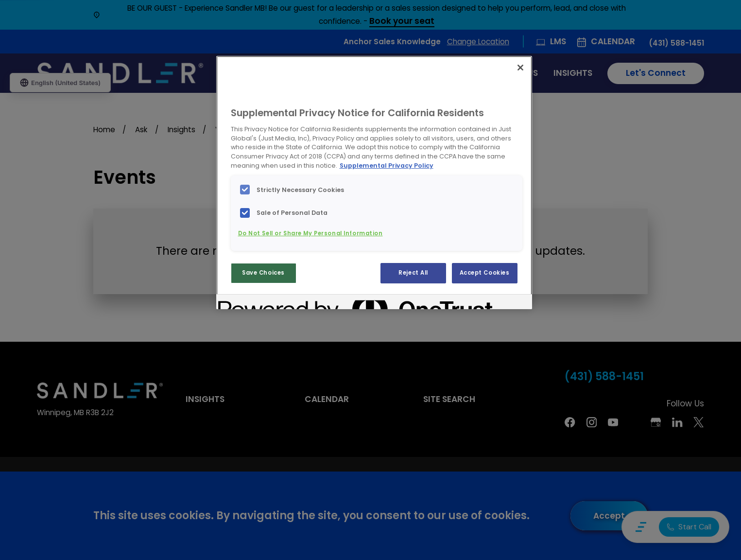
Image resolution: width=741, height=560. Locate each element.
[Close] (520, 68)
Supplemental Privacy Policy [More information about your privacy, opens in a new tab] (387, 166)
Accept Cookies (485, 273)
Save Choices (263, 273)
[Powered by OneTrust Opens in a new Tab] (253, 303)
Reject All (413, 273)
